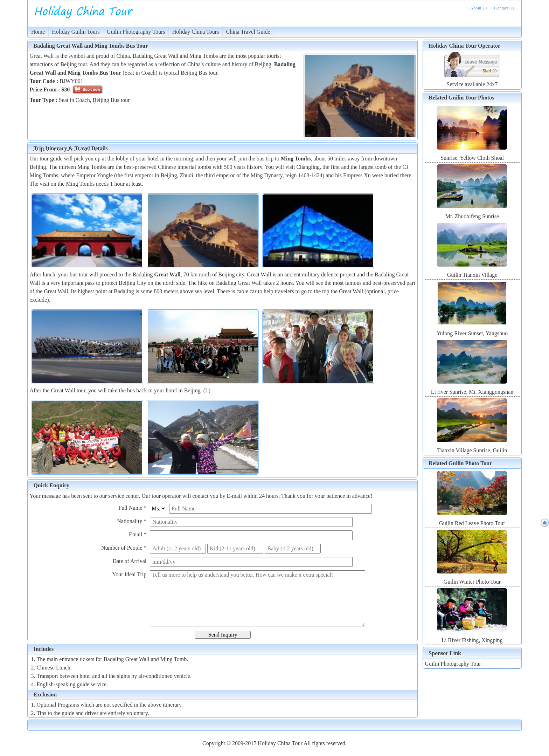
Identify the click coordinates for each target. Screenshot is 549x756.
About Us (479, 8)
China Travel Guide (248, 32)
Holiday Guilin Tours (76, 32)
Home (38, 32)
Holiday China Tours (196, 32)
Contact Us (504, 8)
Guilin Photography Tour (453, 664)
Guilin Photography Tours (136, 32)
